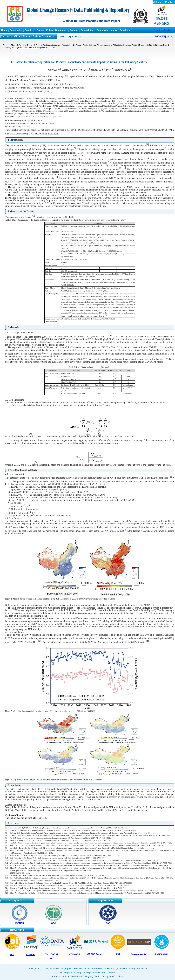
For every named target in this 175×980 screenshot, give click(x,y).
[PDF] (170, 36)
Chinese (158, 2)
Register (168, 30)
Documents (61, 30)
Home (4, 30)
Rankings (125, 30)
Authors (74, 30)
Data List (29, 30)
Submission (16, 30)
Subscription (87, 30)
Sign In (157, 30)
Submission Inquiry (107, 30)
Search (40, 30)
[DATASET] (160, 36)
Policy (50, 30)
